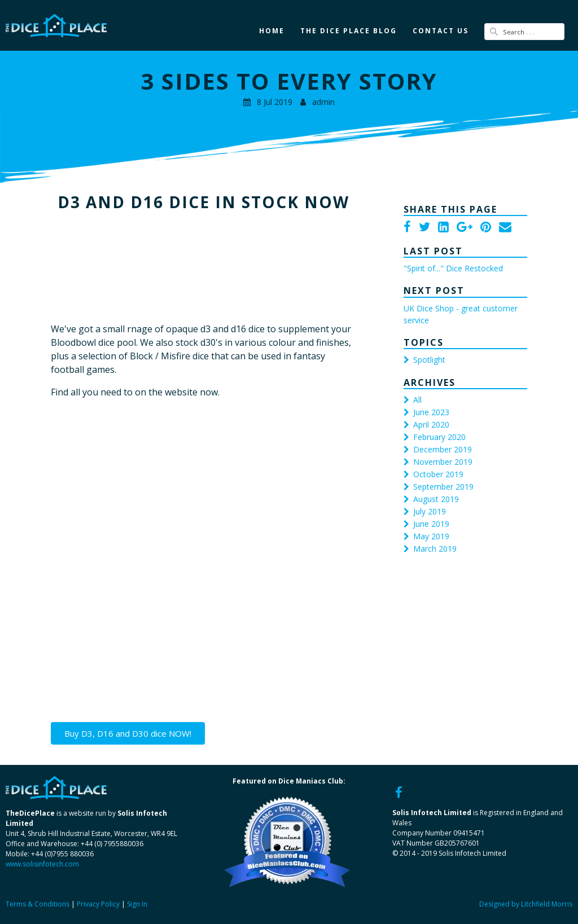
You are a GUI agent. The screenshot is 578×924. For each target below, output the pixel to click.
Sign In (137, 904)
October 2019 (438, 474)
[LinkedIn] (443, 228)
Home (272, 31)
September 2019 (443, 487)
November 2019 (443, 462)
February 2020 (439, 437)
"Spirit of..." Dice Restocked (453, 268)
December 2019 (443, 449)
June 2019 (431, 524)
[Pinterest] (486, 228)
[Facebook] (407, 228)
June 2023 (431, 412)
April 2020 (431, 424)
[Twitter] (424, 228)
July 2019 (430, 511)
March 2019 (435, 549)
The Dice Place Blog (349, 31)
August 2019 (436, 499)
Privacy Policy (98, 904)
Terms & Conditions (38, 904)
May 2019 (431, 536)
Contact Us (441, 31)
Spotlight (429, 360)
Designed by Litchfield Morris (526, 904)
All (417, 400)
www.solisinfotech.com (42, 864)
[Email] (505, 228)
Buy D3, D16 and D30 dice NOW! (128, 733)
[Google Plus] (465, 228)
